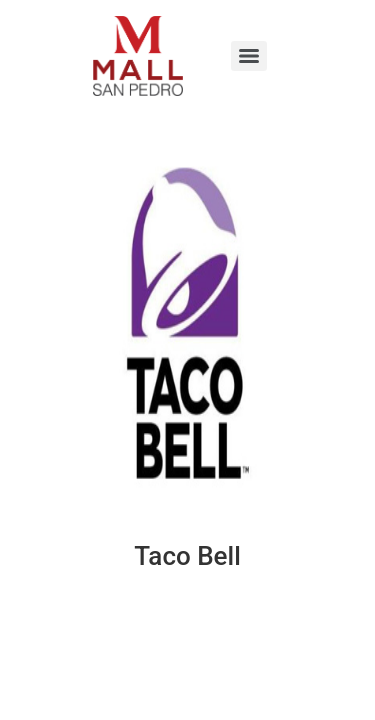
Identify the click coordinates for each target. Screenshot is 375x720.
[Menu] (249, 56)
